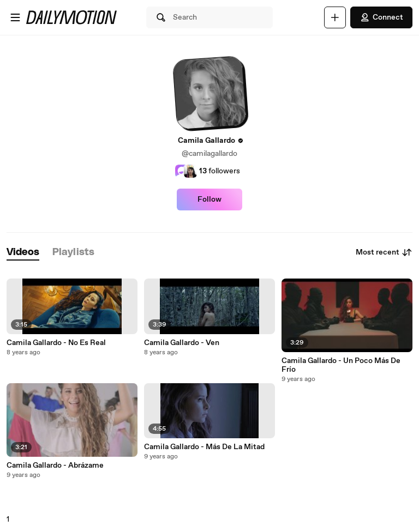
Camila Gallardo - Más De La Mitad (204, 447)
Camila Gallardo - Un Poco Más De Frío (341, 365)
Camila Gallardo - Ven (182, 343)
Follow (209, 199)
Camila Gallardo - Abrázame (55, 465)
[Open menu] (15, 17)
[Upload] (335, 17)
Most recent (384, 252)
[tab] (23, 253)
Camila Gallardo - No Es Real (56, 343)
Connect (381, 17)
